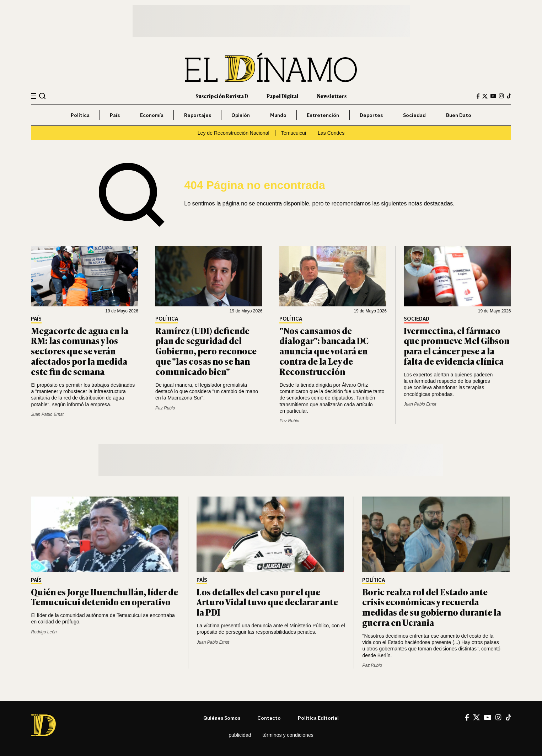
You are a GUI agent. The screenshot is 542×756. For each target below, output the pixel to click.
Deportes (371, 115)
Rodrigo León (44, 632)
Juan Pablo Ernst (47, 414)
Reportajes (198, 115)
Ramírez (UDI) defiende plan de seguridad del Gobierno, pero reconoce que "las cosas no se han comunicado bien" (206, 351)
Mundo (278, 115)
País (115, 115)
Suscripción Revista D (222, 96)
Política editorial (318, 718)
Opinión (241, 115)
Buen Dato (459, 115)
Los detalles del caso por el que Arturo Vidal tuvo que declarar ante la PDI (267, 602)
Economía (152, 115)
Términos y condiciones (288, 735)
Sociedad (414, 115)
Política (80, 115)
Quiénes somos (222, 718)
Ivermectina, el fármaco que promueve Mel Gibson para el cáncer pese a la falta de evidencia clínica (457, 346)
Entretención (323, 115)
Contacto (269, 718)
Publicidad (240, 735)
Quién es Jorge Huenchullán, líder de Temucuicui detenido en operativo (104, 597)
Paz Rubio (165, 408)
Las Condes (331, 133)
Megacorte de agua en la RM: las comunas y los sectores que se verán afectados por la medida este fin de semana (80, 351)
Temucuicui (294, 133)
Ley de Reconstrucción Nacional (234, 133)
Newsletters (332, 96)
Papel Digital (283, 96)
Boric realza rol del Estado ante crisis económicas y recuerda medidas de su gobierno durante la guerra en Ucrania (432, 607)
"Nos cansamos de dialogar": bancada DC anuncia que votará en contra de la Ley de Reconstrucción (324, 351)
